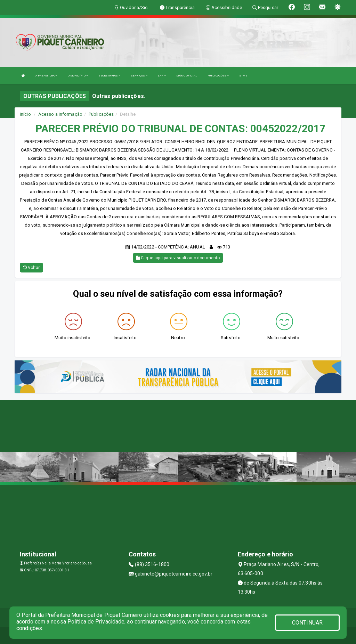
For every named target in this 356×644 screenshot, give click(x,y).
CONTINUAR (307, 623)
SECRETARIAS (109, 76)
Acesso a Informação (60, 114)
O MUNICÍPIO (78, 76)
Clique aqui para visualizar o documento (178, 258)
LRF (162, 76)
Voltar (31, 268)
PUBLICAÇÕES (218, 76)
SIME (243, 76)
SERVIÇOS (139, 76)
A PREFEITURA (46, 76)
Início (25, 114)
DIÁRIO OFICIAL (187, 76)
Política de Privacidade (96, 622)
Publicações (101, 114)
